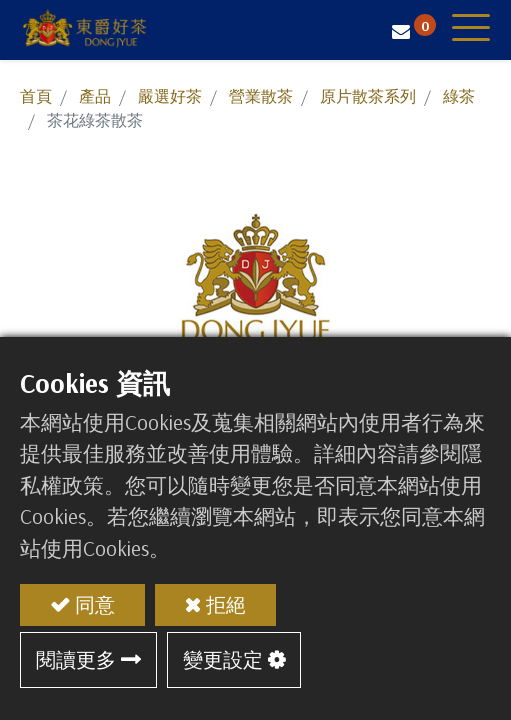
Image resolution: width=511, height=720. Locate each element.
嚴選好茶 (170, 96)
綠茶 (459, 96)
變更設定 (223, 659)
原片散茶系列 (368, 96)
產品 (95, 96)
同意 (95, 604)
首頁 (36, 96)
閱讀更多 (76, 659)
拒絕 (226, 604)
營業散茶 (261, 96)
